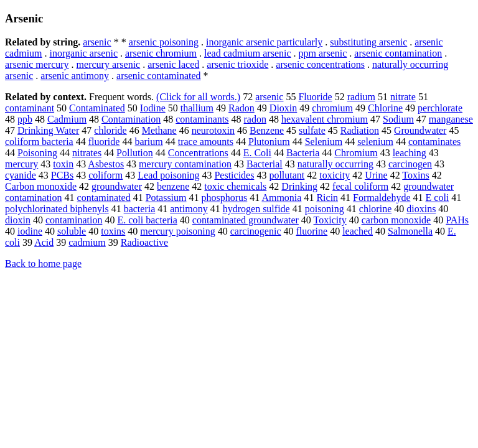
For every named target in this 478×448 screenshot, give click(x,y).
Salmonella (410, 231)
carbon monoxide (396, 220)
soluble (72, 231)
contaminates (434, 142)
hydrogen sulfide (256, 209)
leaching (410, 153)
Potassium (166, 198)
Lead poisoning (168, 175)
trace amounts (206, 142)
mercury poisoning (177, 231)
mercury (21, 164)
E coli (438, 198)
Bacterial (265, 164)
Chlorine (385, 108)
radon (255, 119)
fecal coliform (360, 186)
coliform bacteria (39, 142)
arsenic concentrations (320, 64)
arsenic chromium (161, 53)
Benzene (267, 130)
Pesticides (234, 175)
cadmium (87, 242)
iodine (30, 231)
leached (358, 231)
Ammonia (281, 198)
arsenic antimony (75, 76)
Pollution (135, 153)
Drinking (299, 186)
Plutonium (269, 142)
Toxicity (330, 220)
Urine (376, 175)
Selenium (324, 142)
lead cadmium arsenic (248, 53)
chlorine (375, 209)
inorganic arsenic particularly (264, 42)
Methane (159, 130)
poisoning (325, 209)
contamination (74, 220)
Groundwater (420, 130)
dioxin (18, 220)
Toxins (415, 175)
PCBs (62, 175)
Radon (241, 108)
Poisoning (37, 153)
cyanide (21, 175)
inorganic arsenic (84, 53)
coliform (105, 175)
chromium (332, 108)
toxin (63, 164)
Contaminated (97, 108)
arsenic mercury (37, 64)
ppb (25, 119)
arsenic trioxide (237, 64)
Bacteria (303, 153)
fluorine (312, 231)
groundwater (117, 186)
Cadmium (67, 119)
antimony (189, 209)
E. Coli (257, 153)
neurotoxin (213, 130)
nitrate (403, 97)
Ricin (327, 198)
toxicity (335, 175)
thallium (197, 108)
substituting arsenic (368, 42)
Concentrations (198, 153)
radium (361, 97)
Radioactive (144, 242)
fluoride (104, 142)
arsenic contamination (398, 53)
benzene (173, 186)
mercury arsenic (109, 64)
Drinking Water (48, 130)
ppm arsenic (323, 53)
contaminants (202, 119)
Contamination (131, 119)
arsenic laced (173, 64)
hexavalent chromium (325, 119)
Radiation (360, 130)
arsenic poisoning (164, 42)
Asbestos (106, 164)
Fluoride (315, 97)
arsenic (97, 42)
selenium (375, 142)
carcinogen (410, 164)
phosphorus (225, 198)
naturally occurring (335, 164)
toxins (113, 231)
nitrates (87, 153)
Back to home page (43, 264)
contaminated (104, 198)
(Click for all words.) (198, 97)
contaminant (30, 108)
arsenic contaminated (159, 76)
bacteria (140, 209)
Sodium (398, 119)
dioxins (421, 209)
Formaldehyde (382, 198)
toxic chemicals (235, 186)
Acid (44, 242)
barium (148, 142)
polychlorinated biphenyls (57, 209)
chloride (110, 130)
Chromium (356, 153)
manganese (451, 119)
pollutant (287, 175)
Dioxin (283, 108)
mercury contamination (185, 164)
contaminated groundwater (246, 220)
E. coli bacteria (147, 220)
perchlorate (440, 108)
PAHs (457, 220)
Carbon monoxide (41, 186)
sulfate (312, 130)
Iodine (153, 108)
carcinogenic (256, 231)
